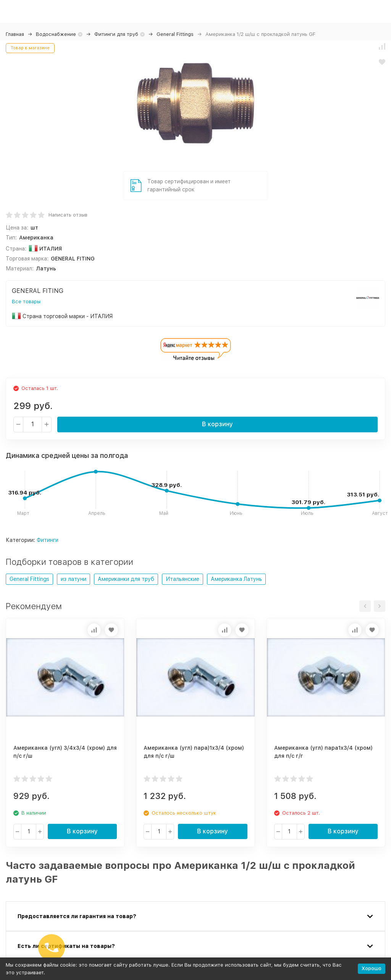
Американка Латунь (236, 579)
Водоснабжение (56, 34)
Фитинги (48, 540)
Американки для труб (126, 579)
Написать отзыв (68, 215)
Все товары (26, 302)
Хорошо (372, 968)
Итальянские (183, 579)
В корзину (217, 424)
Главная (15, 34)
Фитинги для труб (116, 34)
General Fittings (175, 34)
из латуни (74, 579)
